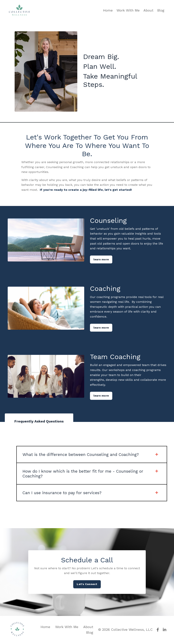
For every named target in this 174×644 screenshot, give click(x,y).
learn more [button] (101, 259)
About (148, 10)
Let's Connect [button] (87, 584)
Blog (161, 10)
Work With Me (128, 10)
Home (108, 10)
